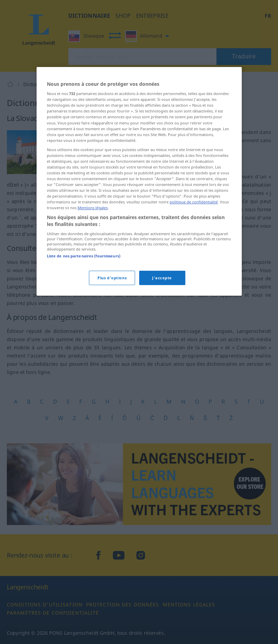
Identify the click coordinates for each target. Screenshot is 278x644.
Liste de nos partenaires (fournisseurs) (84, 256)
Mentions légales (93, 208)
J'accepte (162, 278)
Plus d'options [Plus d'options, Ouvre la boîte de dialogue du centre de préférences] (112, 278)
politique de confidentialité (194, 202)
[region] (139, 181)
